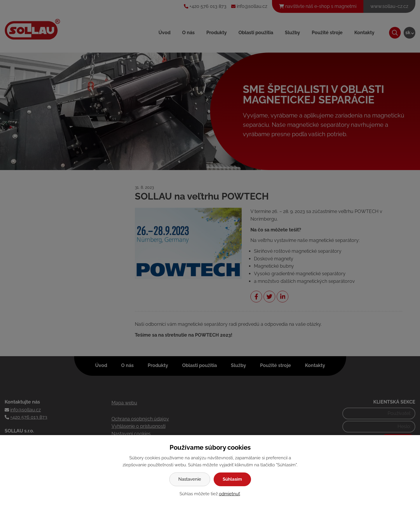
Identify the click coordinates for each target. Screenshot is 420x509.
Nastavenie (190, 479)
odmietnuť (229, 494)
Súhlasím (232, 479)
